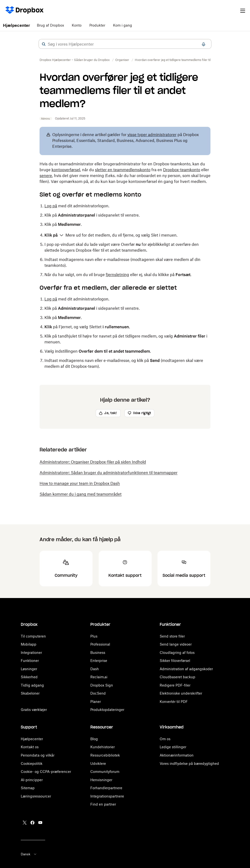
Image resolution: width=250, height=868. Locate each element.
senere (46, 176)
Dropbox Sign (102, 685)
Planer (96, 702)
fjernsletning (117, 275)
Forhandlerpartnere (106, 788)
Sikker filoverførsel (175, 661)
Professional (100, 644)
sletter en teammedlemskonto (123, 170)
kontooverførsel (66, 170)
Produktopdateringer (107, 710)
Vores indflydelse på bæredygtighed (189, 763)
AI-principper (32, 780)
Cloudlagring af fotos (177, 653)
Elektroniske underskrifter (181, 693)
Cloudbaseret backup (177, 677)
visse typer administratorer (152, 135)
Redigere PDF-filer (175, 685)
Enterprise (99, 661)
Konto (77, 25)
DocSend (98, 693)
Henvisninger (101, 780)
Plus (94, 636)
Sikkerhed (29, 677)
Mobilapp (29, 644)
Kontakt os (30, 747)
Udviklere (98, 763)
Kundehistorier (103, 747)
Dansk (29, 854)
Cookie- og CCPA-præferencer (46, 772)
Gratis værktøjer (34, 710)
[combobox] (125, 44)
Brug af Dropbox (50, 25)
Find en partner (103, 804)
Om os (165, 739)
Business (98, 653)
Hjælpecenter (16, 25)
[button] (44, 44)
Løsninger (29, 669)
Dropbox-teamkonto (182, 170)
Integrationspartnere (107, 796)
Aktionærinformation (177, 755)
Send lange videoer (176, 644)
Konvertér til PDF (174, 702)
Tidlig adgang (32, 685)
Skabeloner (30, 693)
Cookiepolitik (32, 763)
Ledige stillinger (173, 747)
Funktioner (30, 661)
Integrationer (31, 653)
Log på (51, 206)
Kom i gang (123, 25)
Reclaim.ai (99, 677)
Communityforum (105, 772)
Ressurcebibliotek (105, 755)
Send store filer (172, 636)
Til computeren (33, 636)
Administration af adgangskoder (186, 669)
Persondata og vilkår (38, 755)
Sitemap (28, 788)
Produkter (97, 25)
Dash (95, 669)
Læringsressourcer (36, 796)
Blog (94, 739)
